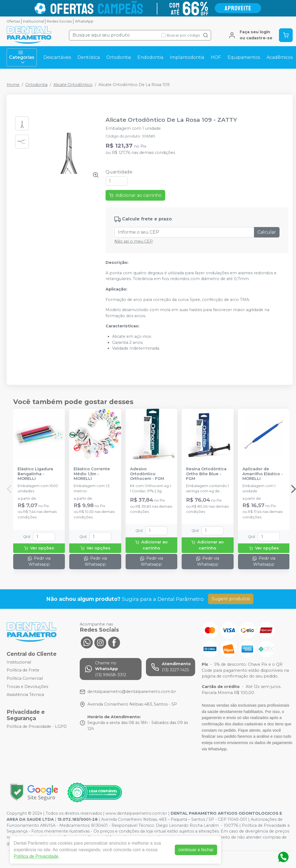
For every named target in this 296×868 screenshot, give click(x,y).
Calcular (267, 232)
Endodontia (150, 57)
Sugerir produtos (231, 599)
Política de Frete (23, 670)
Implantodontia (187, 57)
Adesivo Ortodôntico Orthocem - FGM (147, 474)
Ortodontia (119, 57)
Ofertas (13, 21)
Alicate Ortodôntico (73, 85)
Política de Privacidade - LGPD (37, 726)
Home (13, 85)
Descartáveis (57, 57)
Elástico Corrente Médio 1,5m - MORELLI (92, 474)
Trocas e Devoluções (27, 687)
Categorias (22, 57)
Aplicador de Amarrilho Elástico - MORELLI (263, 474)
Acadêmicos (280, 57)
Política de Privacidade (36, 856)
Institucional (33, 21)
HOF (216, 57)
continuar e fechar (196, 850)
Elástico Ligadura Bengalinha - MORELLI (35, 474)
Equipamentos (244, 57)
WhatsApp (84, 21)
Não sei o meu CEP (134, 241)
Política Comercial (25, 678)
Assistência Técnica (25, 695)
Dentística (89, 57)
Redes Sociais (59, 21)
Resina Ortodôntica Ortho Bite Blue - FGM (206, 474)
